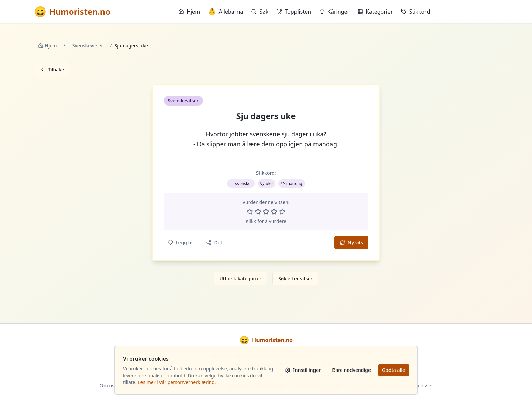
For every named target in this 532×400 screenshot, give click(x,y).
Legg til (180, 242)
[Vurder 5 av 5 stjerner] (282, 212)
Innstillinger (303, 370)
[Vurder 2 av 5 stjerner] (258, 212)
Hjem (189, 12)
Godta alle (394, 370)
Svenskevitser (88, 46)
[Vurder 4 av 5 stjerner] (274, 212)
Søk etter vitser (295, 278)
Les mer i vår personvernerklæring (176, 382)
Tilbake (52, 69)
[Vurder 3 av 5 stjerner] (266, 212)
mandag (292, 183)
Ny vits (351, 242)
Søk (260, 12)
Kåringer (334, 12)
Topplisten (294, 12)
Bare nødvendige (351, 370)
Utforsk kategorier (241, 278)
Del (214, 242)
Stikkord (416, 12)
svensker (241, 183)
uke (267, 183)
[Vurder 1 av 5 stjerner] (250, 212)
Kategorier (375, 12)
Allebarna (226, 12)
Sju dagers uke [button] (266, 116)
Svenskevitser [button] (183, 101)
